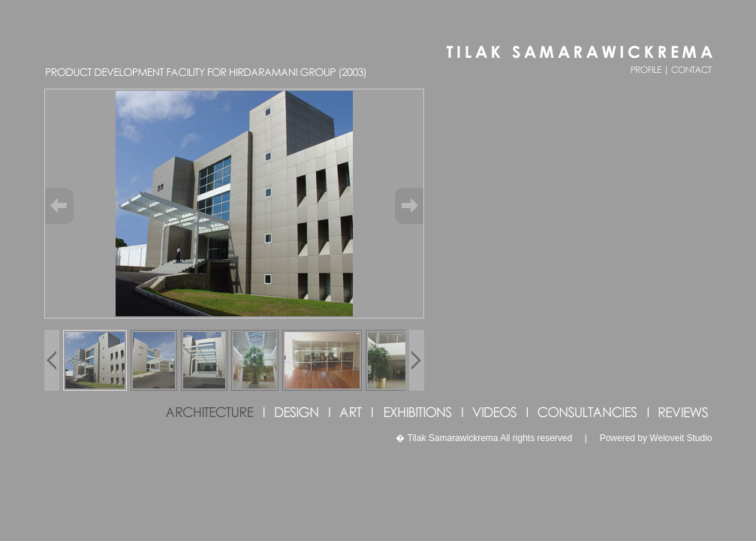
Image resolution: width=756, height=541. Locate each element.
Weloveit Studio (681, 438)
